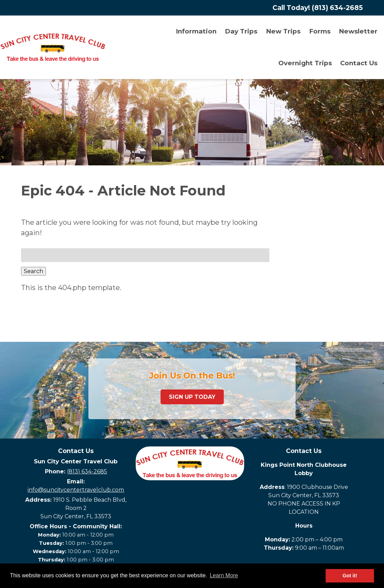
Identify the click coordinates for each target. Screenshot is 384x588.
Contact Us (359, 63)
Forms (320, 31)
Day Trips (241, 31)
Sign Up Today (192, 397)
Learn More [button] (224, 575)
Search (33, 271)
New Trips (283, 31)
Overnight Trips (305, 63)
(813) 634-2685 (87, 471)
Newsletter (358, 31)
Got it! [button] (350, 576)
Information (196, 31)
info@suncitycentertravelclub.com (76, 490)
